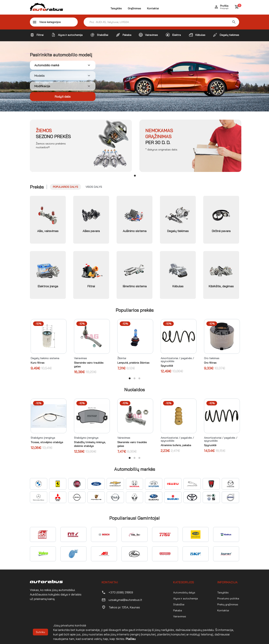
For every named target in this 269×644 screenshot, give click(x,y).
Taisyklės (116, 8)
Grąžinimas (134, 8)
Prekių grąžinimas (228, 604)
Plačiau (131, 639)
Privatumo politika (228, 598)
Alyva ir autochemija (185, 598)
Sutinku (40, 632)
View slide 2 (134, 378)
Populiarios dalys (65, 187)
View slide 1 (135, 176)
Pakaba (178, 610)
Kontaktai (153, 8)
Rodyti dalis (63, 97)
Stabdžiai (179, 604)
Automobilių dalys (184, 592)
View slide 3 (139, 378)
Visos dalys (94, 187)
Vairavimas (180, 616)
